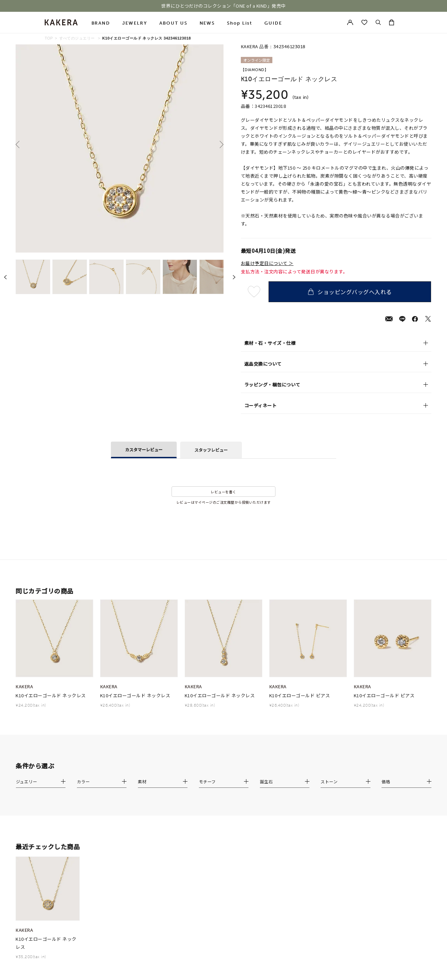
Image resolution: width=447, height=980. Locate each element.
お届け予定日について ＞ (267, 263)
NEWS (207, 23)
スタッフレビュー (211, 450)
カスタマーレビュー (144, 449)
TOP (49, 38)
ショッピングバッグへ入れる (350, 292)
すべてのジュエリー (77, 38)
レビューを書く (223, 492)
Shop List (240, 23)
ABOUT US (173, 23)
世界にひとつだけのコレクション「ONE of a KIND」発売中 (223, 6)
